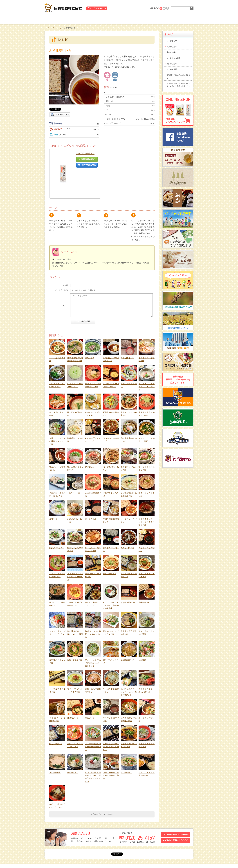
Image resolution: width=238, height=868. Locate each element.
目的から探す (172, 64)
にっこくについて (149, 18)
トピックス (51, 844)
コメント (64, 279)
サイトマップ (168, 844)
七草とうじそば (74, 467)
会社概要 (106, 844)
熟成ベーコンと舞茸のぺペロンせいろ (93, 608)
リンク (117, 844)
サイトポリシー (130, 844)
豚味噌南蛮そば (127, 634)
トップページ (49, 28)
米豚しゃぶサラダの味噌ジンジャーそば (57, 415)
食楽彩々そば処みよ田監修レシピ (179, 76)
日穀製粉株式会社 (63, 7)
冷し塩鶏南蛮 (55, 746)
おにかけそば (126, 746)
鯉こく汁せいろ (56, 717)
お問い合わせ (82, 844)
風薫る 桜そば (127, 522)
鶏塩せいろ (90, 692)
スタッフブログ (66, 844)
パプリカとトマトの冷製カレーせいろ (75, 550)
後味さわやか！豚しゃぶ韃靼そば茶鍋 (111, 749)
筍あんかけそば (109, 547)
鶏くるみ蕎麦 (91, 493)
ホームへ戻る (186, 2)
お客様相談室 (179, 18)
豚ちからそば (73, 746)
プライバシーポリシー (149, 844)
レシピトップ (172, 41)
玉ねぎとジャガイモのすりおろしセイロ (111, 721)
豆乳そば (53, 493)
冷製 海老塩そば (75, 634)
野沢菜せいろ (73, 692)
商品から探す (172, 47)
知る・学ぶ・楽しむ (59, 18)
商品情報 (89, 18)
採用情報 (95, 844)
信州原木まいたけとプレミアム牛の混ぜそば (147, 496)
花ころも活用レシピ (174, 69)
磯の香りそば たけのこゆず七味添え (75, 608)
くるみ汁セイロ (127, 332)
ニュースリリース (118, 8)
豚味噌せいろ (144, 576)
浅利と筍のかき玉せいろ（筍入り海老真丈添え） (129, 666)
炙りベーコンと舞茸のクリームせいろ (147, 360)
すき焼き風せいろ (128, 576)
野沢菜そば (90, 441)
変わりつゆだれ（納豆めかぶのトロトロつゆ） (93, 637)
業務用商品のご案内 (137, 8)
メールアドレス (61, 264)
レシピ (119, 18)
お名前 (65, 259)
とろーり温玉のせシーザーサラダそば (93, 721)
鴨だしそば (90, 332)
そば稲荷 (142, 634)
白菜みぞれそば (57, 522)
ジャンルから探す (173, 58)
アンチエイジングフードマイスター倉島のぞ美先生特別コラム (179, 85)
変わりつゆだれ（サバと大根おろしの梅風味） (111, 579)
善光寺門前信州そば (85, 154)
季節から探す (172, 52)
